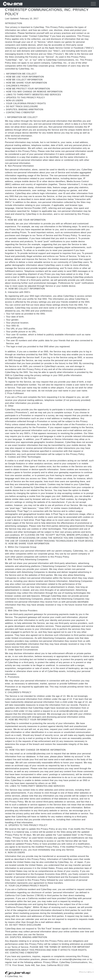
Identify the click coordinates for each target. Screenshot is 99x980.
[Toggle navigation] (93, 4)
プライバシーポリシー (86, 972)
